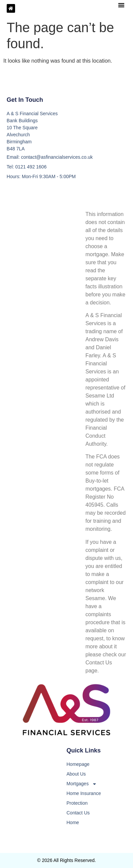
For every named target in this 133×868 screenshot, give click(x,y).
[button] (121, 5)
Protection (77, 803)
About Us (76, 774)
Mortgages (82, 784)
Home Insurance (84, 793)
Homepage (78, 764)
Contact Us (78, 813)
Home (73, 822)
